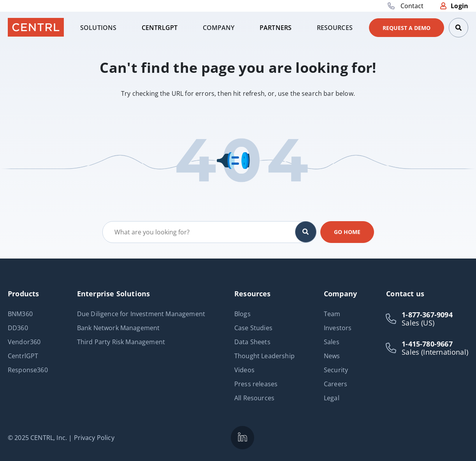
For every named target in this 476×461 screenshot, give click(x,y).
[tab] (98, 28)
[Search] (458, 28)
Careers (335, 384)
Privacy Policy (94, 438)
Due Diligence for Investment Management (141, 314)
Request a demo (407, 28)
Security (336, 370)
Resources (335, 28)
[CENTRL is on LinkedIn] (242, 438)
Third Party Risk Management (121, 342)
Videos (244, 370)
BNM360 (20, 314)
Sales (332, 342)
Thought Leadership (264, 356)
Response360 (28, 370)
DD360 (18, 328)
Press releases (256, 384)
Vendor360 (24, 342)
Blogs (242, 314)
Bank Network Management (119, 328)
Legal (332, 398)
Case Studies (253, 328)
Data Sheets (252, 342)
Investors (338, 328)
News (332, 356)
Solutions (98, 28)
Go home (347, 232)
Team (332, 314)
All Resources (254, 398)
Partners (276, 28)
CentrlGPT (160, 28)
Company (219, 28)
